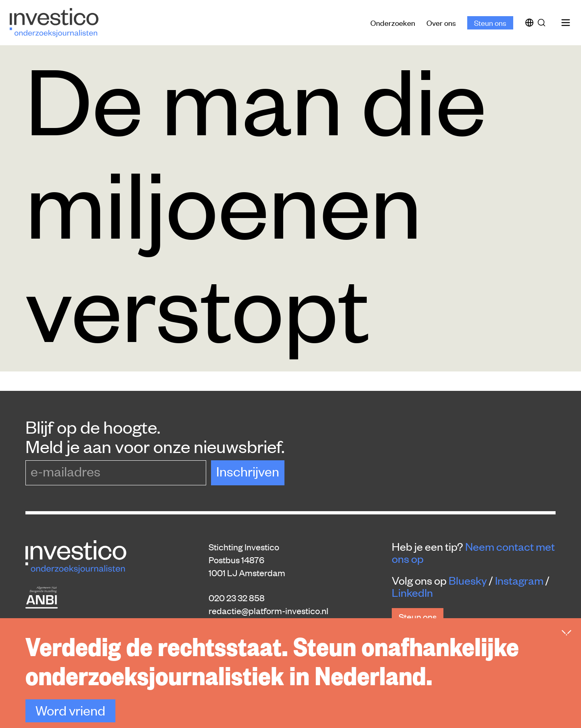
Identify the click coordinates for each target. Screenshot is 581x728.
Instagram (519, 580)
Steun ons (490, 22)
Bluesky (468, 580)
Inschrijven (248, 471)
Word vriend (70, 710)
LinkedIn (412, 592)
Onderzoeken (393, 22)
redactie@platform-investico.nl (269, 611)
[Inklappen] (566, 633)
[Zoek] (543, 23)
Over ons (441, 22)
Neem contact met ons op (473, 552)
